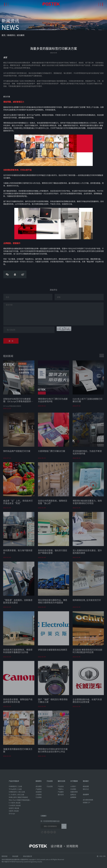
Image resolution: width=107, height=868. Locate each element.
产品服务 (61, 792)
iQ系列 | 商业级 (14, 811)
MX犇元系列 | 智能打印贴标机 (18, 797)
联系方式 (86, 789)
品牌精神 (73, 797)
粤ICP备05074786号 (8, 862)
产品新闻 (39, 789)
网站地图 (15, 856)
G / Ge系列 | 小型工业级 (16, 794)
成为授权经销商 (88, 800)
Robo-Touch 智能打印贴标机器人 (20, 800)
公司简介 (73, 786)
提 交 (11, 342)
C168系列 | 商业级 (15, 805)
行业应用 (50, 786)
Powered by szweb (22, 862)
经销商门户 (87, 802)
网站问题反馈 (27, 856)
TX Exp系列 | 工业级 (15, 789)
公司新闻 (39, 794)
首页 (4, 35)
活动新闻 (39, 792)
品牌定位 (73, 794)
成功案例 (21, 35)
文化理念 (73, 789)
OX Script (12, 814)
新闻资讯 (11, 35)
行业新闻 (39, 797)
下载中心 (61, 789)
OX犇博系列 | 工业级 (15, 786)
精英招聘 (86, 786)
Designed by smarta (35, 862)
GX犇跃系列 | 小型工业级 (17, 792)
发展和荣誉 (74, 792)
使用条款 (4, 856)
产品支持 (61, 786)
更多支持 (61, 794)
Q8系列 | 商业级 (14, 808)
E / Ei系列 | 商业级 (15, 803)
